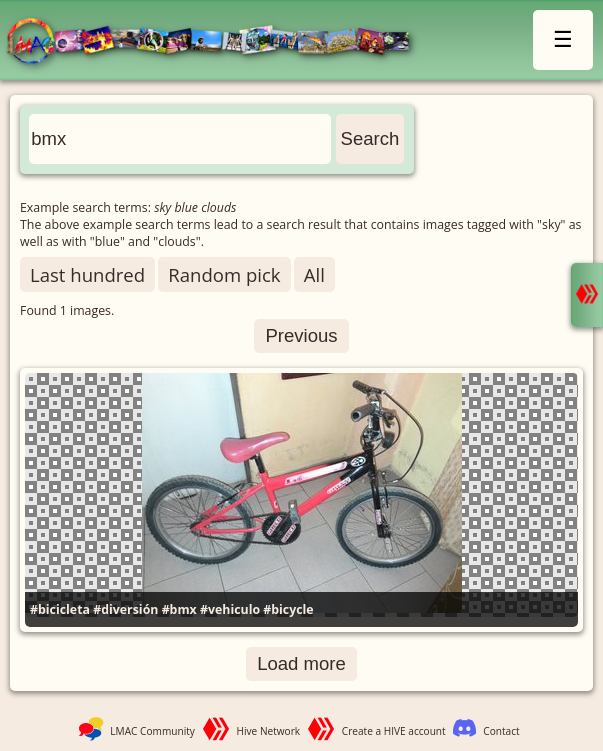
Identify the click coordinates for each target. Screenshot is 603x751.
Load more (301, 663)
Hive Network (269, 731)
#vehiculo (230, 609)
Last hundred (87, 274)
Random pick (224, 274)
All (314, 274)
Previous (301, 335)
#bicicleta (60, 609)
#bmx (179, 609)
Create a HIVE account (394, 731)
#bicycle (288, 609)
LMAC (217, 42)
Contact (501, 731)
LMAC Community (152, 731)
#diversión (125, 609)
